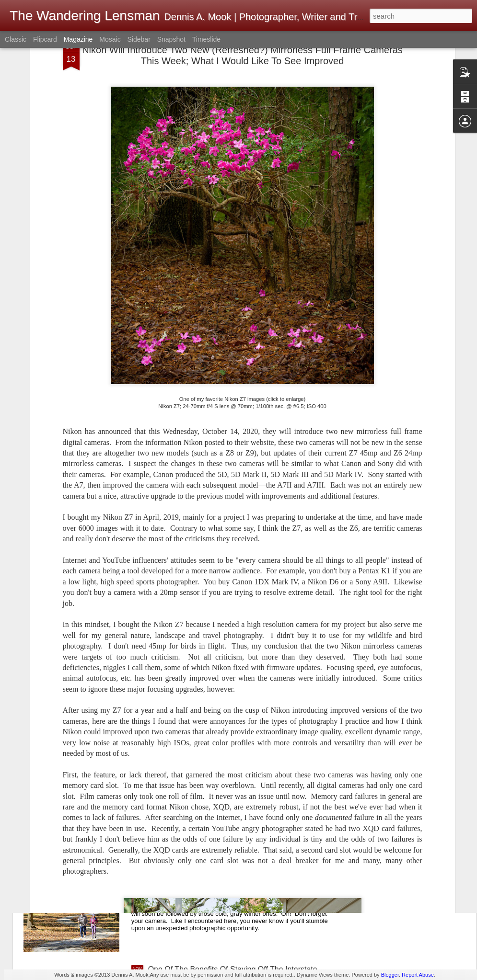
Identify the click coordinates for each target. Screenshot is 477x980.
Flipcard (45, 39)
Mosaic (110, 39)
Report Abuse (418, 975)
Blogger (390, 975)
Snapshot (171, 39)
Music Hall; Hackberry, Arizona (200, 752)
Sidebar (139, 39)
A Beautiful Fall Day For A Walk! (202, 860)
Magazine (78, 39)
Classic (16, 39)
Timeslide (206, 39)
